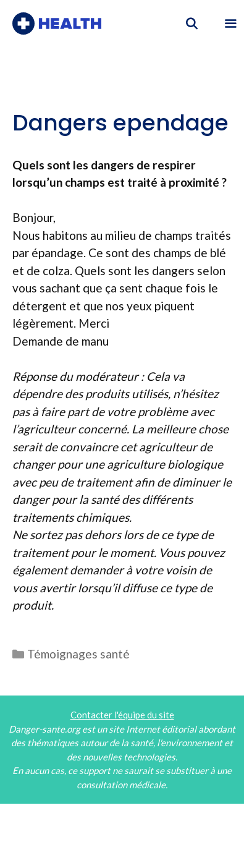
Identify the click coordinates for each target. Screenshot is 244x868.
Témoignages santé (78, 654)
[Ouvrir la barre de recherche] (192, 23)
